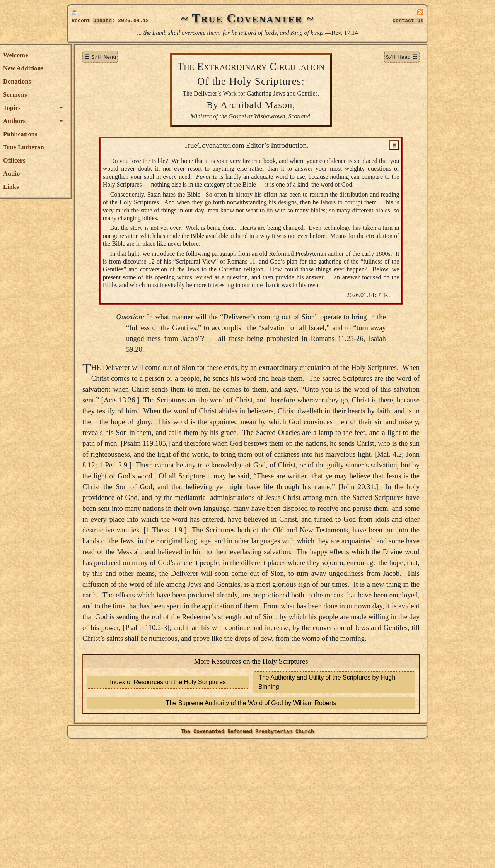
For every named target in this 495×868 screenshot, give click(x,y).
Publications (92, 134)
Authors (86, 121)
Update (102, 21)
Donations (89, 81)
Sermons (87, 95)
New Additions (95, 68)
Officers (86, 160)
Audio (83, 174)
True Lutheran (95, 147)
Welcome (87, 55)
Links (83, 187)
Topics (84, 108)
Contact (408, 21)
